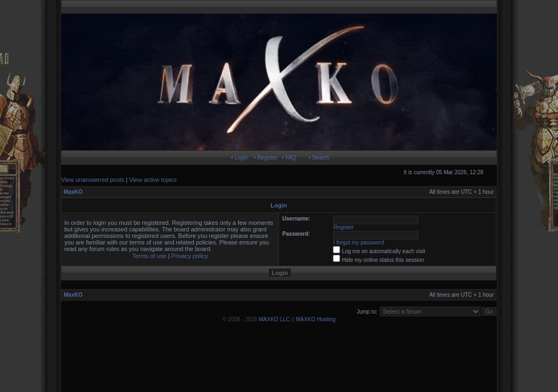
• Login (239, 158)
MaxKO (73, 192)
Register (344, 227)
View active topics (153, 180)
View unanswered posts (93, 180)
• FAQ (289, 158)
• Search (319, 158)
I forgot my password (359, 243)
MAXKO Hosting (316, 319)
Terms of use (149, 256)
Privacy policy (189, 256)
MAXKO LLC (274, 319)
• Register (266, 158)
